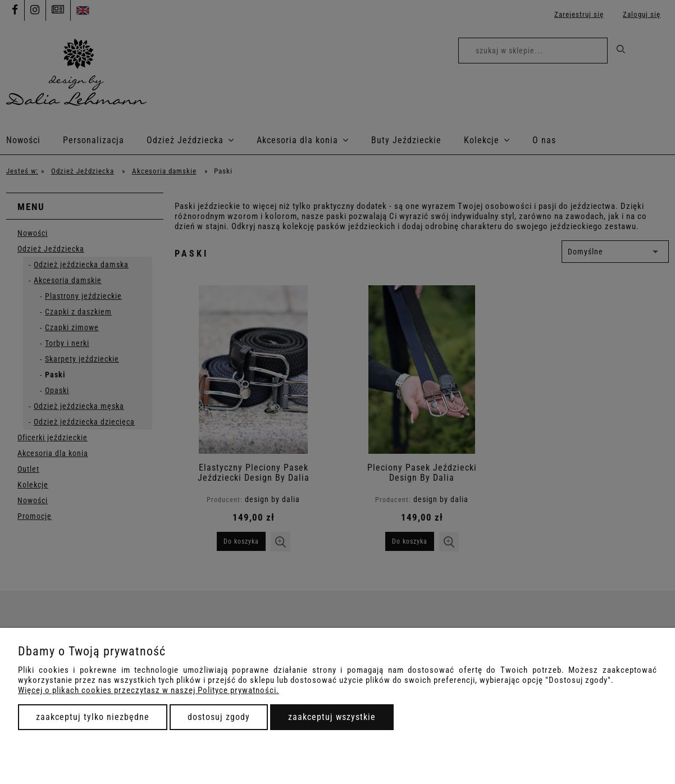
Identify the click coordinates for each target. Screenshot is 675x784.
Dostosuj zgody (219, 717)
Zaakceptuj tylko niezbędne (93, 717)
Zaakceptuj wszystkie (332, 717)
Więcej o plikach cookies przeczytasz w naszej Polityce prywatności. (149, 690)
